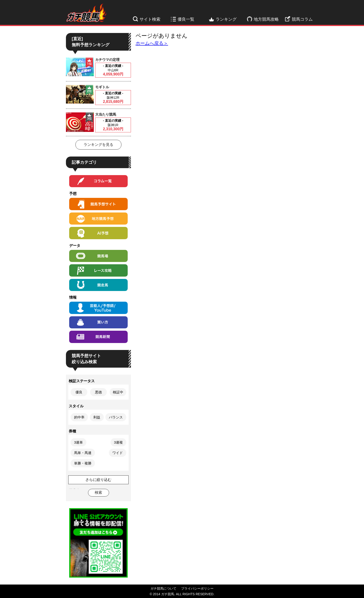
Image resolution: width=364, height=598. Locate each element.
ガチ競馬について (163, 588)
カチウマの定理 (107, 60)
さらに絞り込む (98, 480)
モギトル (102, 87)
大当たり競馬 (106, 114)
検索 (98, 492)
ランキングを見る (98, 145)
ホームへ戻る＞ (152, 43)
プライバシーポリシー (197, 588)
